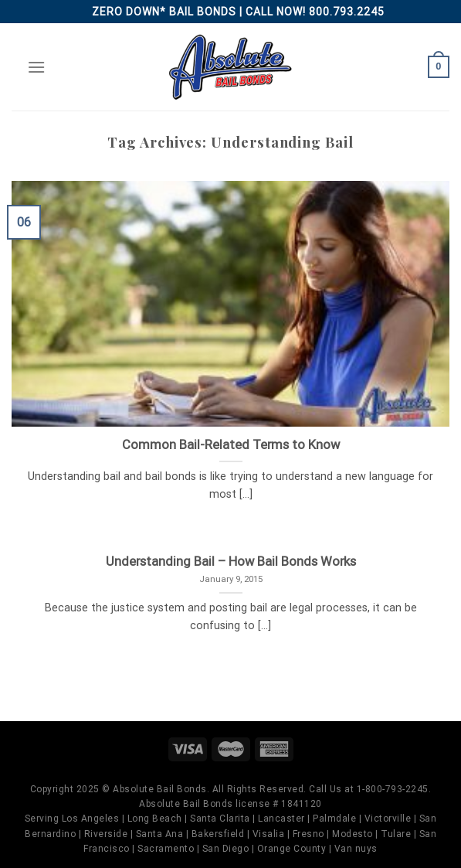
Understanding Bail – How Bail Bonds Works (231, 562)
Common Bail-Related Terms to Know (231, 445)
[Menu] (36, 67)
